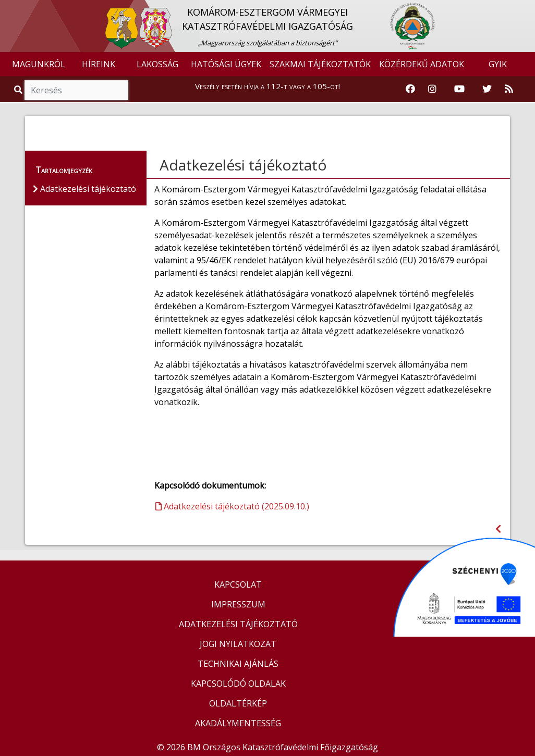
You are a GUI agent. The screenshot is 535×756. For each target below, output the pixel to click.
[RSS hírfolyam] (509, 89)
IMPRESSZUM (238, 604)
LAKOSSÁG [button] (157, 64)
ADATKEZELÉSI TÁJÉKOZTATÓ (238, 624)
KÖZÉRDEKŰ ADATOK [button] (422, 64)
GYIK (498, 64)
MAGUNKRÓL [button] (39, 64)
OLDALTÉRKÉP (238, 703)
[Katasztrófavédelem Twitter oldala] (487, 89)
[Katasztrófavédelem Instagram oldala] (432, 89)
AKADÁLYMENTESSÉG (238, 723)
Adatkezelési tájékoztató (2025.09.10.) (232, 506)
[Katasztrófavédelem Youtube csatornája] (459, 89)
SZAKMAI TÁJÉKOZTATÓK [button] (320, 64)
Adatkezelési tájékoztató (243, 165)
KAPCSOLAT (238, 584)
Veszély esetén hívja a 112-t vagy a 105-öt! (267, 86)
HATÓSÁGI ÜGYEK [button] (226, 64)
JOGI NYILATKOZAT (238, 644)
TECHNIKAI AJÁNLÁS (238, 664)
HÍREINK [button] (99, 64)
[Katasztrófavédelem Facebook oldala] (410, 89)
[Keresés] (76, 90)
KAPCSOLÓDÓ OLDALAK (238, 684)
